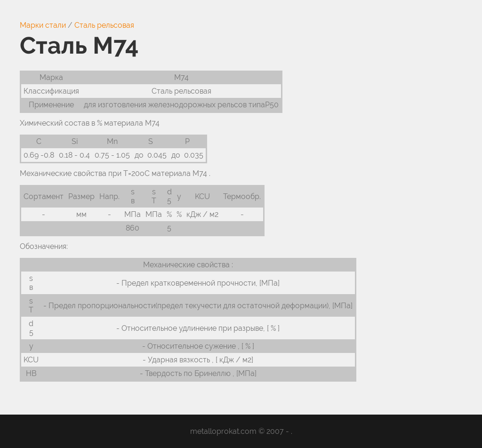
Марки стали (43, 25)
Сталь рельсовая (104, 25)
